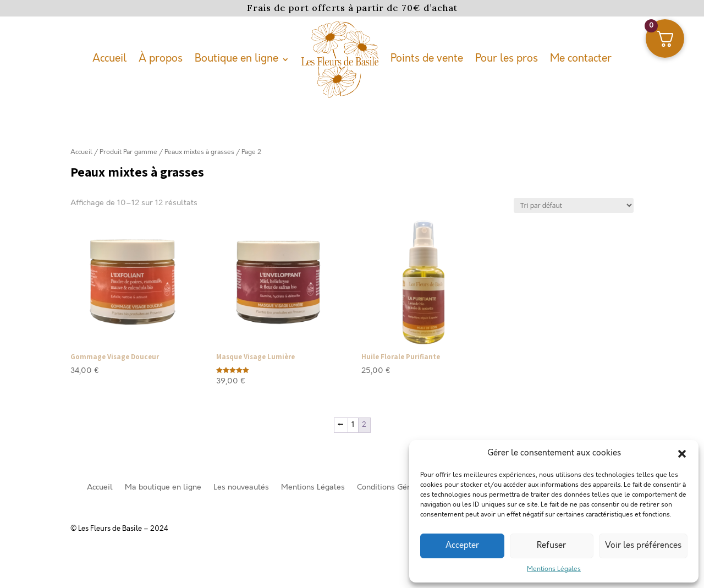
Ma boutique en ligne (163, 488)
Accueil (109, 59)
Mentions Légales (554, 569)
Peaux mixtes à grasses (199, 152)
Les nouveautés (241, 488)
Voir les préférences (643, 546)
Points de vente (427, 59)
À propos (161, 59)
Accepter (462, 546)
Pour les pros (507, 59)
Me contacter (581, 59)
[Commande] (574, 205)
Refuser (551, 546)
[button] (682, 454)
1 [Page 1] (353, 425)
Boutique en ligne (237, 59)
